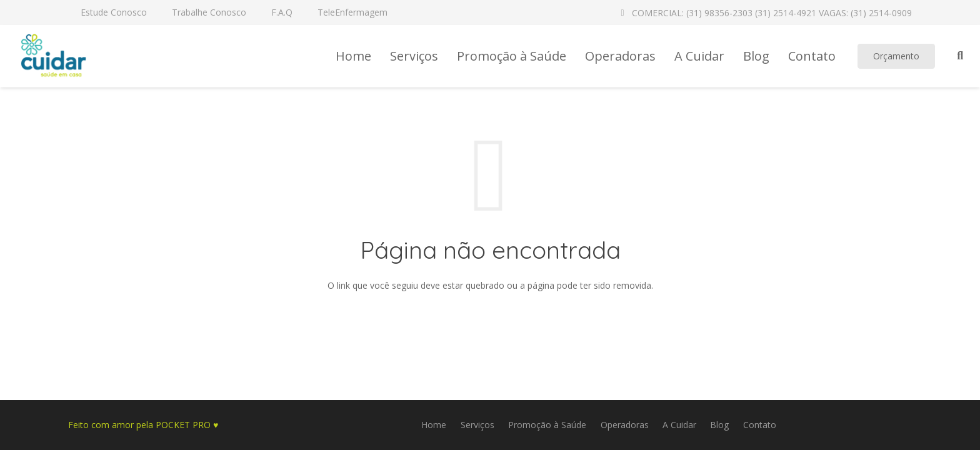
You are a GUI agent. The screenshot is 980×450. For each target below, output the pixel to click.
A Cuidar (679, 425)
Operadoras (625, 425)
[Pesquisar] (960, 56)
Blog (719, 425)
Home (434, 425)
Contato (760, 425)
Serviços (477, 425)
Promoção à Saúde (547, 425)
